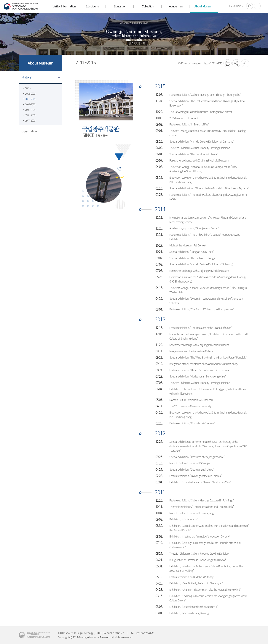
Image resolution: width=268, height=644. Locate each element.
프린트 (228, 63)
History (206, 63)
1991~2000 (30, 115)
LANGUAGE (235, 6)
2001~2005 (30, 110)
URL (245, 63)
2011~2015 (30, 99)
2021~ (28, 88)
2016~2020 (30, 93)
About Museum (193, 63)
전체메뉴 (257, 6)
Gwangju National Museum (21, 6)
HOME (250, 6)
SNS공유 (236, 63)
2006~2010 (30, 104)
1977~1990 (30, 120)
